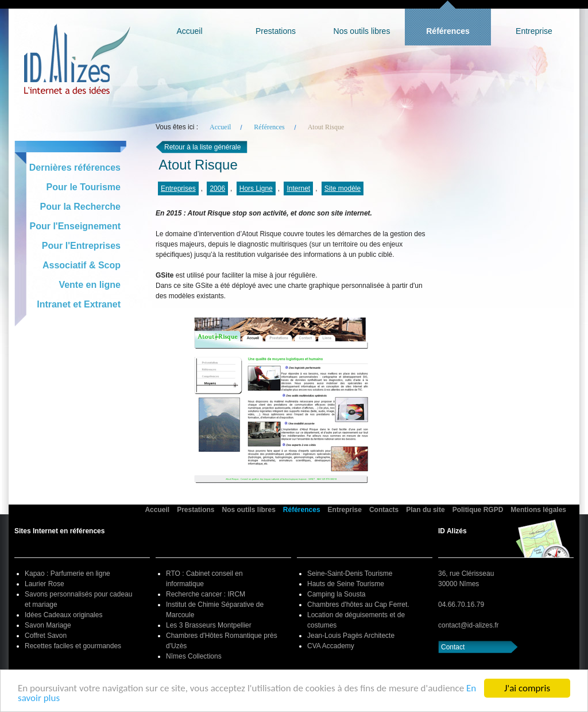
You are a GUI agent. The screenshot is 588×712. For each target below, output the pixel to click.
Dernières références (75, 168)
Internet (298, 188)
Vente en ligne (90, 285)
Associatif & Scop (82, 265)
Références (448, 31)
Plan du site (425, 510)
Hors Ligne (256, 188)
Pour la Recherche (81, 207)
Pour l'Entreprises (81, 246)
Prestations (276, 31)
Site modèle (343, 188)
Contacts (384, 510)
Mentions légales (538, 510)
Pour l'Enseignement (76, 226)
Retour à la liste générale (202, 147)
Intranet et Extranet (79, 304)
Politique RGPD (478, 510)
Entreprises (178, 188)
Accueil (189, 31)
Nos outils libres (362, 31)
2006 (217, 188)
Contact (453, 647)
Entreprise (534, 31)
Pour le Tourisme (83, 187)
